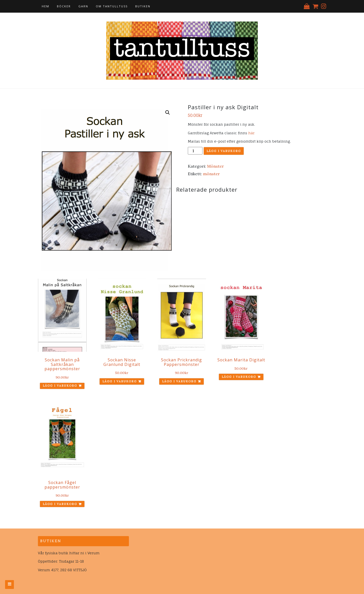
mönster (211, 174)
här (251, 133)
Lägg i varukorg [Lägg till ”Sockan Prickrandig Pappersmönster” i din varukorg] (179, 381)
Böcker (64, 6)
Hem (45, 6)
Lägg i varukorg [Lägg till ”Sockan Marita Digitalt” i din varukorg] (239, 377)
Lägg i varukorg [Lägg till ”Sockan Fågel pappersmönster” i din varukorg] (60, 504)
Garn (83, 6)
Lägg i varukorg (224, 151)
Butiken (143, 6)
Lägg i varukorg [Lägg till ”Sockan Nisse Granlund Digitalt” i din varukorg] (120, 381)
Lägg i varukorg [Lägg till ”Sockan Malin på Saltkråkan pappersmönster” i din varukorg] (60, 386)
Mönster (215, 166)
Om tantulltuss (112, 6)
